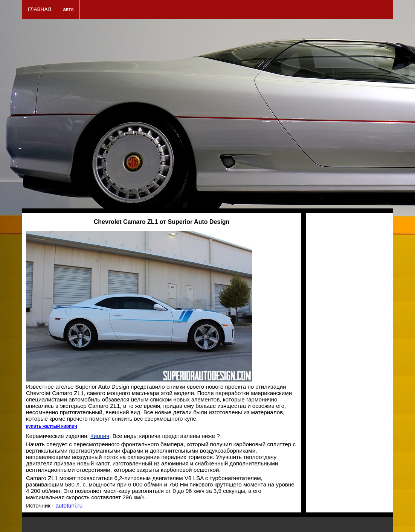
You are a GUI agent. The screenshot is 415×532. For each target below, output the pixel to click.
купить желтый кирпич (52, 426)
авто (68, 9)
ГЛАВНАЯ (40, 9)
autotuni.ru (69, 505)
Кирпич (100, 436)
